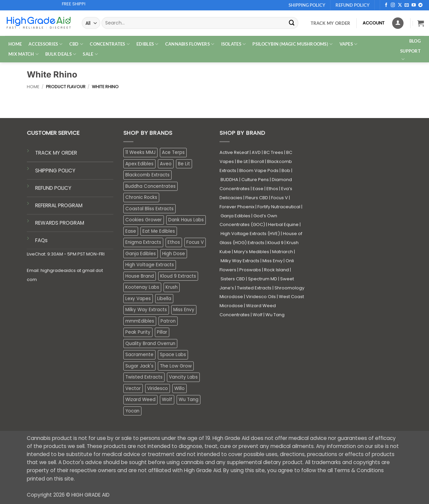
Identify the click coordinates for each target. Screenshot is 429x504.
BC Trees (273, 152)
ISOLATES (234, 44)
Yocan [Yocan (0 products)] (132, 411)
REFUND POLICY (53, 188)
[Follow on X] (400, 5)
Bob (286, 171)
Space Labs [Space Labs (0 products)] (173, 355)
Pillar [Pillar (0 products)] (162, 332)
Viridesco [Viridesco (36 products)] (158, 388)
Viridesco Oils (261, 297)
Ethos (272, 189)
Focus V (280, 198)
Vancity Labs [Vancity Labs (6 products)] (183, 377)
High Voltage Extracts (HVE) (250, 234)
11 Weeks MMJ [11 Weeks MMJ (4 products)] (140, 152)
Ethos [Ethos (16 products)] (174, 242)
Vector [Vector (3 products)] (133, 388)
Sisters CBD (233, 279)
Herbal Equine (283, 225)
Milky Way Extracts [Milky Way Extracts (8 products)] (146, 310)
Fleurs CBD (257, 198)
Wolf (258, 315)
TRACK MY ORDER (56, 153)
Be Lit (242, 161)
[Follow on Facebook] (386, 5)
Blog (415, 41)
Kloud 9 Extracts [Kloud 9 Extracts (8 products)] (178, 276)
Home (33, 87)
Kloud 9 (275, 243)
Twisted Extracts (254, 288)
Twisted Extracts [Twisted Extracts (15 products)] (144, 377)
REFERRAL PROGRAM (59, 205)
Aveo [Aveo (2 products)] (166, 164)
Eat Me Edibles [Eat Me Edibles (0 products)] (159, 231)
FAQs (41, 240)
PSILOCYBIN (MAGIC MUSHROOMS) (292, 44)
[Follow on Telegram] (420, 5)
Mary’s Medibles (252, 252)
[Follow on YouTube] (414, 5)
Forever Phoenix (237, 207)
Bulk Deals (61, 54)
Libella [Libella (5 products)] (164, 299)
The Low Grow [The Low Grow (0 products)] (176, 366)
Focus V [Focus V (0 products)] (195, 242)
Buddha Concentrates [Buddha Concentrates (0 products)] (150, 186)
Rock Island (277, 270)
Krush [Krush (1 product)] (172, 287)
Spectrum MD (263, 279)
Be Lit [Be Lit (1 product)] (184, 164)
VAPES (349, 44)
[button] (421, 23)
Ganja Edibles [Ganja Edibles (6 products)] (141, 254)
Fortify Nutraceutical (279, 207)
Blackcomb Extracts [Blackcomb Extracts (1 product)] (147, 175)
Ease (258, 189)
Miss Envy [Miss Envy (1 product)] (184, 310)
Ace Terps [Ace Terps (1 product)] (173, 152)
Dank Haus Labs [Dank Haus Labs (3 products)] (186, 220)
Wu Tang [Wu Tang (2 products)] (189, 400)
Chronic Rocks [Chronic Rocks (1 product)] (141, 197)
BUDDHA (229, 180)
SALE (90, 54)
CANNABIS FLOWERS (190, 44)
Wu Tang (275, 315)
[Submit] (292, 23)
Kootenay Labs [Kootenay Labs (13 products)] (142, 287)
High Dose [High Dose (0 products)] (174, 254)
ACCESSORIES (45, 44)
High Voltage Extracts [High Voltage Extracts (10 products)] (150, 265)
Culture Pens (255, 180)
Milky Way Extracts (240, 261)
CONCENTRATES (110, 44)
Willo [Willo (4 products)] (179, 388)
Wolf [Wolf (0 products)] (167, 400)
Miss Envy (272, 261)
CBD (76, 44)
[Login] (398, 23)
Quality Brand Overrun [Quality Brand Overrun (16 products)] (150, 344)
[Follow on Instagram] (393, 5)
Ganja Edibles (235, 216)
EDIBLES (147, 44)
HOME (15, 44)
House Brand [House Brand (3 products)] (140, 276)
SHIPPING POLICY (55, 171)
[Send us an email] (407, 5)
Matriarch (283, 252)
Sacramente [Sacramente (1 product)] (139, 355)
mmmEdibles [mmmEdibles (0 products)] (140, 321)
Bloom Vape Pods (259, 171)
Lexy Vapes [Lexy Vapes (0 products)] (138, 299)
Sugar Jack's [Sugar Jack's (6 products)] (139, 366)
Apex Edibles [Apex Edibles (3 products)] (139, 164)
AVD (256, 152)
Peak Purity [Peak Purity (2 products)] (138, 332)
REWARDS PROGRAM (60, 223)
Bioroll (257, 161)
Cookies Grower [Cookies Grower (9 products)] (144, 220)
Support (410, 55)
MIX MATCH (23, 54)
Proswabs (250, 270)
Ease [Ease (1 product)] (131, 231)
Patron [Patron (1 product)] (168, 321)
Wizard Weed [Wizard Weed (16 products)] (140, 400)
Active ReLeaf (234, 152)
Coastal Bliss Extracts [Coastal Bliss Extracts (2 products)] (149, 209)
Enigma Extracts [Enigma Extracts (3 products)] (143, 242)
